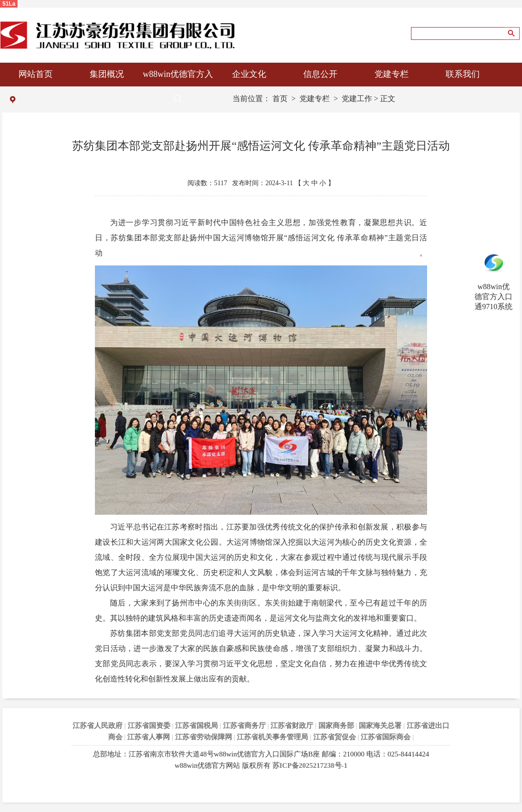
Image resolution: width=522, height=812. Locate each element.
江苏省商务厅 (244, 726)
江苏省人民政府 (98, 726)
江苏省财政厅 (292, 726)
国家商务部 (336, 726)
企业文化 (249, 74)
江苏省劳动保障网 (204, 737)
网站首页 (36, 74)
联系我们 (463, 74)
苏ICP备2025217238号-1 (310, 765)
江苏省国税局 (196, 726)
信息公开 (320, 74)
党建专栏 (391, 74)
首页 (280, 99)
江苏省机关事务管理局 (272, 737)
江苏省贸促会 (335, 737)
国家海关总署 (380, 726)
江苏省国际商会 (386, 737)
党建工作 (357, 99)
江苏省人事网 (149, 737)
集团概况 (107, 74)
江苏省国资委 (149, 726)
